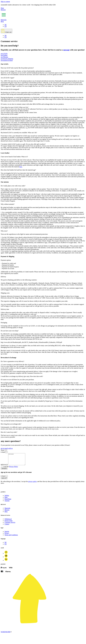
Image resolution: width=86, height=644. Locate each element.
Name (3, 450)
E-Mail (3, 452)
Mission (3, 10)
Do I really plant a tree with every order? (13, 186)
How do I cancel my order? (9, 432)
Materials (4, 20)
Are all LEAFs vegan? (8, 78)
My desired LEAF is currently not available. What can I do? (19, 133)
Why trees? (4, 231)
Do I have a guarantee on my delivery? (12, 361)
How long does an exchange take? (11, 424)
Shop (2, 8)
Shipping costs (5, 293)
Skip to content (5, 2)
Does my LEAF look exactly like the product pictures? (17, 68)
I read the (10, 469)
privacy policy (33, 484)
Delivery (3, 277)
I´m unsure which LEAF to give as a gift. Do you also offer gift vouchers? (23, 144)
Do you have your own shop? (10, 331)
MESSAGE (4, 467)
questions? (15, 441)
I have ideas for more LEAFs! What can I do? (15, 107)
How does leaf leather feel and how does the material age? (18, 170)
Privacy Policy (13, 469)
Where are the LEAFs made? (10, 114)
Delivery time (5, 309)
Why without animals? (8, 204)
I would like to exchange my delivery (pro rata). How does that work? (22, 376)
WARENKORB (6, 634)
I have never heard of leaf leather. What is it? (14, 157)
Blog (2, 21)
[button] (43, 68)
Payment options (6, 260)
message (66, 50)
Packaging (4, 323)
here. (21, 167)
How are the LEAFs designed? (10, 89)
